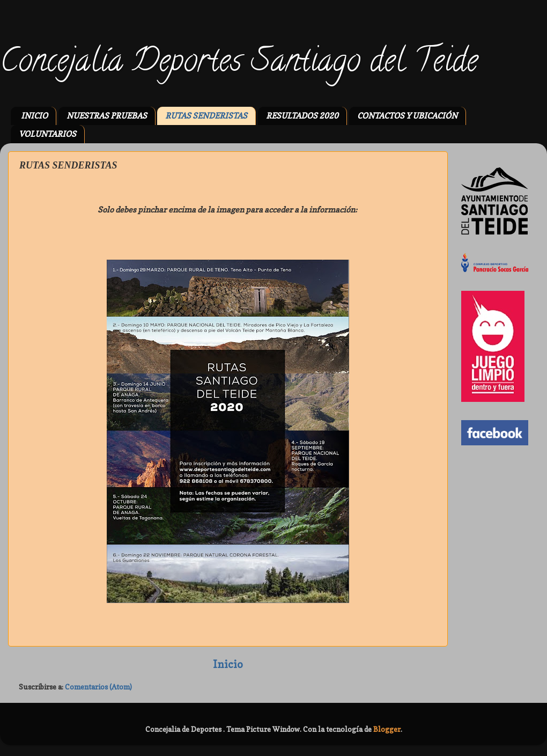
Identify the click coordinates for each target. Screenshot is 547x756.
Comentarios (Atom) (98, 687)
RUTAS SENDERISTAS (206, 116)
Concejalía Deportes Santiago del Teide (239, 64)
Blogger (387, 729)
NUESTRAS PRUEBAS (107, 116)
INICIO (34, 116)
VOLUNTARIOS (47, 134)
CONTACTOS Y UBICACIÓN (407, 116)
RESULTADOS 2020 (302, 116)
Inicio (228, 664)
